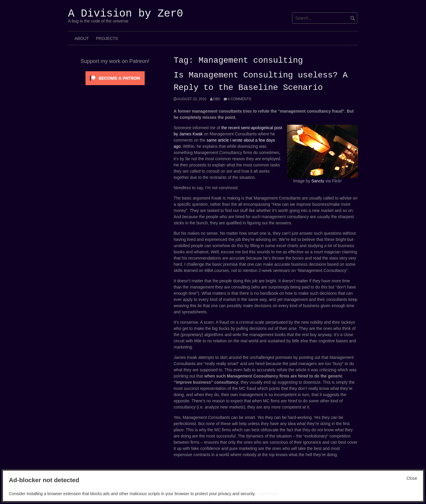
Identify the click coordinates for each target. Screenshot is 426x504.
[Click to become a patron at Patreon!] (115, 78)
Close (412, 478)
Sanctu (318, 181)
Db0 (217, 99)
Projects (107, 38)
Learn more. (268, 494)
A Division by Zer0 (126, 14)
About (82, 38)
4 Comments (239, 99)
